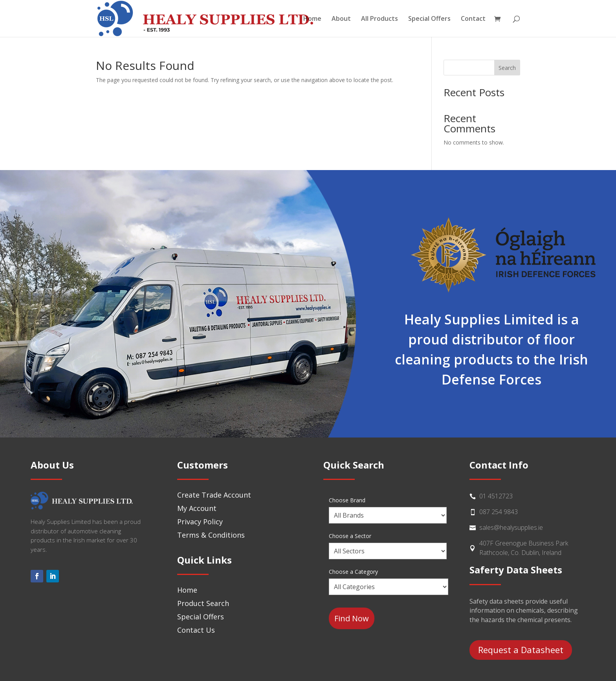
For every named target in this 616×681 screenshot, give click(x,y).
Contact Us (196, 630)
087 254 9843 (499, 512)
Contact (473, 19)
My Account (197, 508)
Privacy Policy (200, 522)
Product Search (203, 603)
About (341, 19)
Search (507, 68)
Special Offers (429, 19)
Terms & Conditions (211, 535)
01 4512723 (496, 496)
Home (312, 19)
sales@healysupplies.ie (511, 527)
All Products (379, 19)
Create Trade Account (214, 495)
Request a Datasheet (521, 650)
